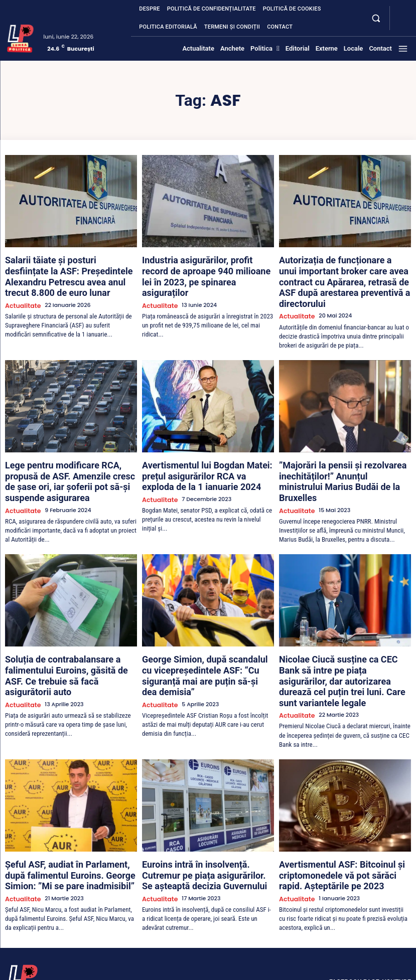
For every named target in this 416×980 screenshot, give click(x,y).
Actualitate (21, 287)
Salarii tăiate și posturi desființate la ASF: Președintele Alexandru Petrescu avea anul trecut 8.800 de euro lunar (70, 267)
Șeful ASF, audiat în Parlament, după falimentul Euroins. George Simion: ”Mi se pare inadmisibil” (71, 810)
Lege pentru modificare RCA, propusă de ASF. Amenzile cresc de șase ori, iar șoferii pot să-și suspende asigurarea (69, 451)
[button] (376, 18)
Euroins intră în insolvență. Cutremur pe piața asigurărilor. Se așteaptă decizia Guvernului (204, 810)
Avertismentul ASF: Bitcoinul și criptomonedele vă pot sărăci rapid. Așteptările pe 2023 (335, 810)
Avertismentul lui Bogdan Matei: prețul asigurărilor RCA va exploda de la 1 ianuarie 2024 (203, 451)
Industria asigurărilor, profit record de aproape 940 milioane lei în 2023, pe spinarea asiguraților (201, 267)
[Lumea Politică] (20, 37)
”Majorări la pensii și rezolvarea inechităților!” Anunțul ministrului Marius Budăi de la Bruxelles (343, 451)
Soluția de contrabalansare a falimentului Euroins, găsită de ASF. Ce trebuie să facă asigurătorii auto (70, 626)
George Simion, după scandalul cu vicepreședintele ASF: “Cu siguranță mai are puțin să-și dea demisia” (205, 626)
